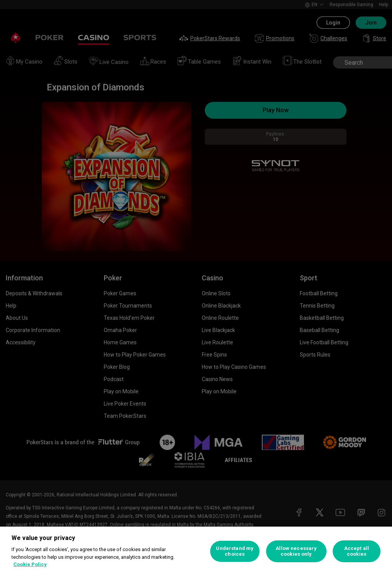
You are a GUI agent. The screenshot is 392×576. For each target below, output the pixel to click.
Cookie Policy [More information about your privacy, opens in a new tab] (30, 564)
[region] (196, 551)
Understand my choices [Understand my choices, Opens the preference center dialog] (235, 551)
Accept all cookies (357, 551)
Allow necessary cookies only (296, 551)
